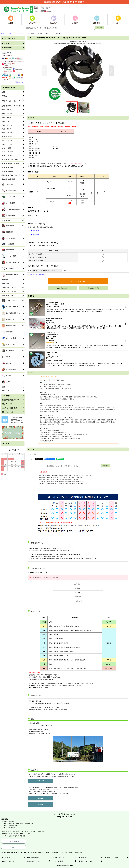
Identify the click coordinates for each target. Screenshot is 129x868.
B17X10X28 (35, 231)
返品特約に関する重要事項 (37, 275)
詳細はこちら (19, 82)
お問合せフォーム (14, 841)
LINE (14, 847)
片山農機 (70, 866)
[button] (44, 71)
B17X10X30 (35, 234)
